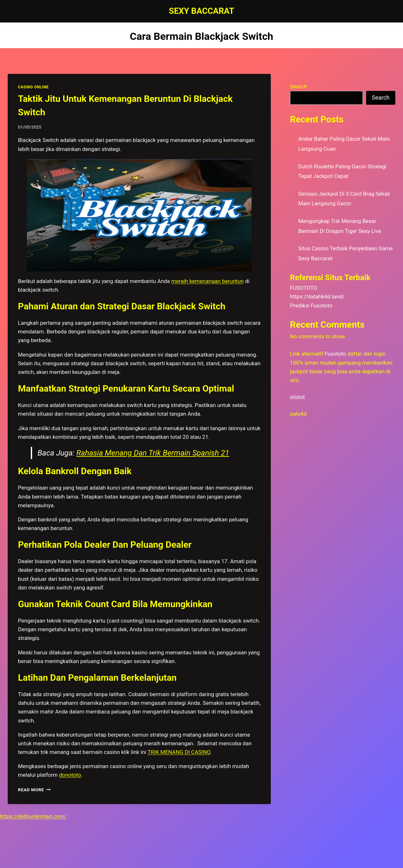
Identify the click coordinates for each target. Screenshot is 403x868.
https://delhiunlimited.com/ (33, 816)
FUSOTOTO (304, 288)
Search (298, 86)
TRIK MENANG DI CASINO (179, 752)
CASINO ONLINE (33, 87)
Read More (34, 790)
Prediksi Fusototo (311, 306)
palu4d (298, 414)
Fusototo (335, 354)
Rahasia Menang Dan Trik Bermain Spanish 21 (153, 453)
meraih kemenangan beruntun (208, 281)
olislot (297, 397)
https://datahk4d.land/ (317, 297)
